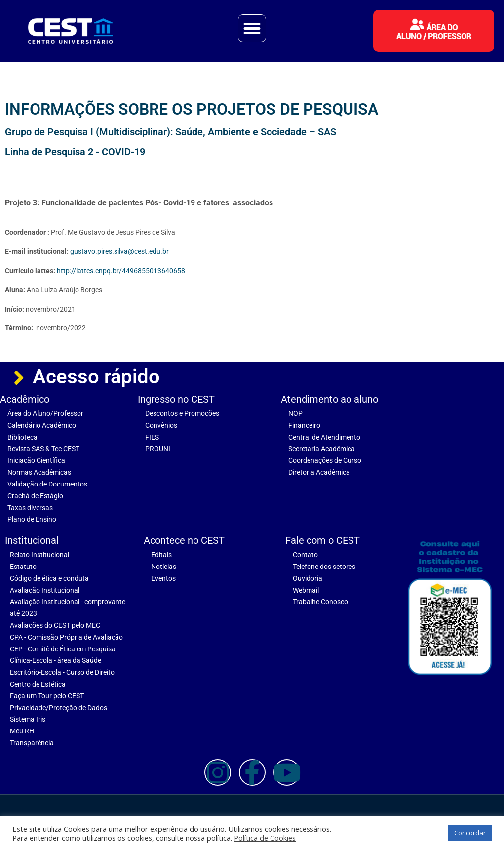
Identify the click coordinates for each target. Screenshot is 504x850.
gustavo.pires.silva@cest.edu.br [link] (119, 251)
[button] (252, 29)
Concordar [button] (470, 833)
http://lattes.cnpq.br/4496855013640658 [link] (121, 271)
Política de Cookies (265, 838)
